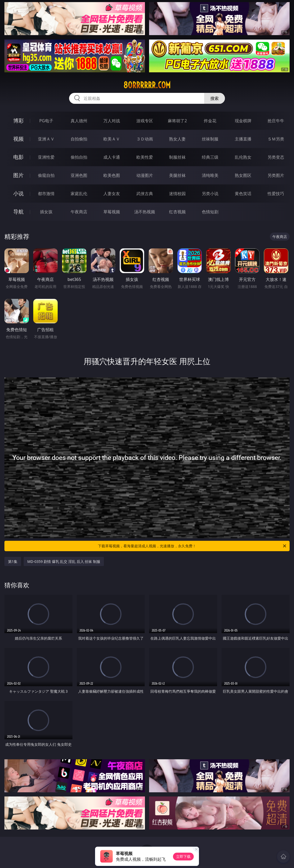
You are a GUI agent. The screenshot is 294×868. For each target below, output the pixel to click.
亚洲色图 (79, 175)
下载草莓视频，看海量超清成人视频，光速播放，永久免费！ (192, 546)
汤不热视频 (145, 212)
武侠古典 (145, 194)
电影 (18, 157)
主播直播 (243, 139)
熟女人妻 (177, 139)
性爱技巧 (276, 194)
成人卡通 (112, 157)
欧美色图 (112, 175)
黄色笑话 (243, 194)
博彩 (18, 121)
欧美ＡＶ (112, 139)
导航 (18, 212)
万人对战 (112, 121)
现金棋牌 (243, 121)
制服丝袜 (177, 157)
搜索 (215, 98)
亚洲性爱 (46, 157)
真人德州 (79, 121)
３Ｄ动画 (145, 139)
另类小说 (210, 194)
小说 (18, 193)
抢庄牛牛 (276, 121)
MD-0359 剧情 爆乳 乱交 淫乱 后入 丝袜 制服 (64, 561)
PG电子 (46, 121)
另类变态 (276, 157)
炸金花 (210, 121)
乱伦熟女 (243, 157)
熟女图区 (243, 175)
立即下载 (183, 856)
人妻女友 (112, 194)
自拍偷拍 (79, 139)
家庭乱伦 (79, 194)
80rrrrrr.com (147, 85)
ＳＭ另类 (276, 139)
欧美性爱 (145, 157)
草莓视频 (112, 212)
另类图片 (276, 175)
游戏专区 (145, 121)
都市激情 (46, 194)
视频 (18, 139)
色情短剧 (210, 212)
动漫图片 (145, 175)
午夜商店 (79, 212)
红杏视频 (177, 212)
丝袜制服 (210, 139)
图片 (18, 175)
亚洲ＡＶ (46, 139)
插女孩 (46, 212)
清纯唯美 (210, 175)
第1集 (13, 561)
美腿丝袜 (177, 175)
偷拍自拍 (79, 157)
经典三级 (210, 157)
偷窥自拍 (46, 175)
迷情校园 (177, 194)
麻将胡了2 (177, 121)
